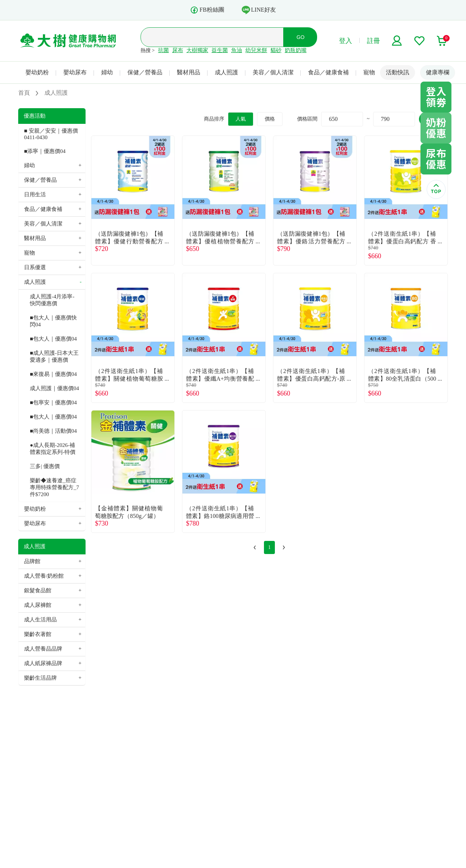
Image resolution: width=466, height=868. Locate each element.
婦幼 (107, 72)
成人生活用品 (40, 620)
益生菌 (220, 50)
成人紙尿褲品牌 (43, 663)
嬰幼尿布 (75, 72)
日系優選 (35, 267)
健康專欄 (438, 72)
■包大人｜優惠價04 (53, 339)
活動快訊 (398, 72)
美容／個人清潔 (273, 72)
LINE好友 (259, 10)
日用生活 (35, 195)
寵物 (369, 72)
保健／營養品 (145, 72)
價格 (270, 119)
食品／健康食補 (328, 72)
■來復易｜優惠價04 (53, 374)
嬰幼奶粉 (37, 72)
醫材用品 (189, 72)
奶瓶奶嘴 (296, 50)
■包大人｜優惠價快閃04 (53, 321)
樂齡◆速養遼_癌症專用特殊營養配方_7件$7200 (54, 487)
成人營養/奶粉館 (44, 576)
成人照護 (226, 72)
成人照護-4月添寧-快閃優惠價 (52, 300)
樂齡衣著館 (38, 634)
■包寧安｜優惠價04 (53, 402)
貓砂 (276, 50)
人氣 (241, 119)
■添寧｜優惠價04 (45, 151)
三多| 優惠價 (45, 466)
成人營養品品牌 (43, 649)
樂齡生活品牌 (40, 678)
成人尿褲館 (38, 605)
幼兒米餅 (256, 50)
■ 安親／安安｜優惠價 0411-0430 (51, 134)
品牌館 (32, 561)
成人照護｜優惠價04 (54, 388)
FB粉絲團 (207, 10)
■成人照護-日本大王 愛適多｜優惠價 (54, 356)
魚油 (237, 50)
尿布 (178, 50)
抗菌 (163, 50)
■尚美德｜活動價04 (53, 431)
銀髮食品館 (38, 590)
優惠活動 (35, 116)
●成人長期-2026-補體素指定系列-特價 (53, 449)
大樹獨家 (197, 50)
